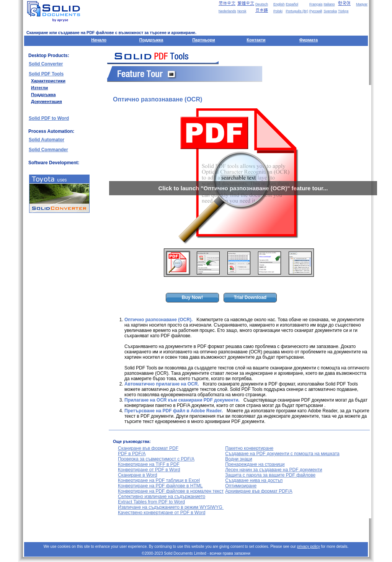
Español (292, 4)
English (279, 4)
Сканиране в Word (137, 475)
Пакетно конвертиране (249, 448)
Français (316, 4)
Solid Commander (48, 150)
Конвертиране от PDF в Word (149, 470)
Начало (99, 40)
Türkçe (343, 11)
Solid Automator (47, 140)
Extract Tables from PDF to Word (151, 502)
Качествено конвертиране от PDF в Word (162, 513)
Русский (316, 11)
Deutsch (262, 4)
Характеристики (48, 81)
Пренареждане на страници (255, 464)
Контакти (256, 40)
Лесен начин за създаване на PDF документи (274, 470)
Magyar (362, 4)
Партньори (204, 40)
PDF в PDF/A (132, 454)
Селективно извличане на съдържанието (162, 497)
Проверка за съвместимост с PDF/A (156, 459)
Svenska (330, 11)
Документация (47, 101)
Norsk (242, 11)
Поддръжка (151, 40)
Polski (278, 11)
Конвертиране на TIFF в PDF (149, 464)
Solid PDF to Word (49, 118)
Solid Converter (46, 64)
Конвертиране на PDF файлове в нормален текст (171, 491)
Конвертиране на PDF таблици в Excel (159, 480)
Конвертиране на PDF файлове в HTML (160, 486)
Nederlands (227, 11)
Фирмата (309, 40)
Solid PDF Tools (46, 74)
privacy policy (309, 546)
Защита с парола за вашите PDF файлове (270, 475)
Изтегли (39, 88)
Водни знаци (238, 459)
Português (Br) (297, 11)
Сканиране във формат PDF (148, 448)
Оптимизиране (241, 486)
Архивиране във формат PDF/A (259, 491)
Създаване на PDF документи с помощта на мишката (282, 454)
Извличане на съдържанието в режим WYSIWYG (171, 507)
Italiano (329, 4)
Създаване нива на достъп (254, 480)
